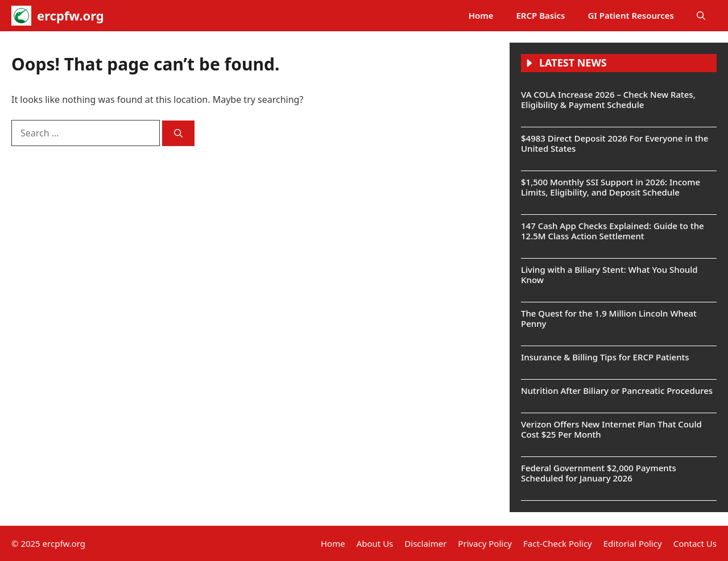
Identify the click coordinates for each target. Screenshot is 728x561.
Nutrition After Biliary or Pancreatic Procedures (617, 390)
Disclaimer (425, 543)
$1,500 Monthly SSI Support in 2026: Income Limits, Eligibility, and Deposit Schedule (611, 187)
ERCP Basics (541, 15)
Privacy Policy (485, 543)
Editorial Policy (633, 543)
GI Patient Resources (631, 15)
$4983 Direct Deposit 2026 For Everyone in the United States (615, 143)
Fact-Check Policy (558, 543)
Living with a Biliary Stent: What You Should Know (609, 275)
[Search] (178, 133)
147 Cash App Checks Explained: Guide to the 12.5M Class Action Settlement (613, 231)
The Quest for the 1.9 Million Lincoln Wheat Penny (609, 318)
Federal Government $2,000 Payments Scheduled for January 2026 (599, 473)
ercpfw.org (71, 15)
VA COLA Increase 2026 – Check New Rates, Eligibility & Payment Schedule (608, 99)
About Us (375, 543)
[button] (701, 16)
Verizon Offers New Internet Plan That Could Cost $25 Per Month (611, 429)
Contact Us (695, 543)
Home (481, 15)
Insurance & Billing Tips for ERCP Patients (605, 357)
